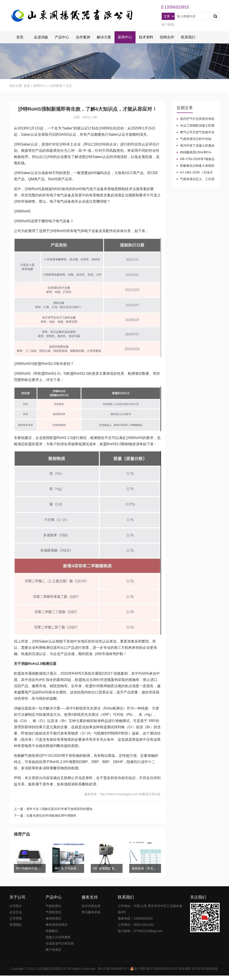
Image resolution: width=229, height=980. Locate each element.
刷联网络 (212, 969)
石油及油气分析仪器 (60, 943)
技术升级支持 (91, 906)
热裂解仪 (52, 931)
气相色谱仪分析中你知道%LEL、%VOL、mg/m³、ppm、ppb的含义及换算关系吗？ (195, 139)
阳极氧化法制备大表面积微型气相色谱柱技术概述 (196, 166)
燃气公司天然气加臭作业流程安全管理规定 (196, 132)
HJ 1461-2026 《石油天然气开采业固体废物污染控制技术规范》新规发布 (195, 173)
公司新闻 (56, 86)
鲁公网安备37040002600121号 (156, 969)
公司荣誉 (16, 918)
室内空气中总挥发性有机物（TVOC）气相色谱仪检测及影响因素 (196, 119)
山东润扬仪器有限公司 (51, 969)
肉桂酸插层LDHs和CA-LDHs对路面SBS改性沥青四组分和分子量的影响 (195, 152)
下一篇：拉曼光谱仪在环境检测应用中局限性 (45, 816)
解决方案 (104, 37)
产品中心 (62, 37)
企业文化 (16, 912)
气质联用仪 (53, 912)
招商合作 (167, 37)
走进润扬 (41, 37)
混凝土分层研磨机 (58, 937)
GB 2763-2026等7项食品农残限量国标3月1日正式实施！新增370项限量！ (196, 159)
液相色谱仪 (53, 918)
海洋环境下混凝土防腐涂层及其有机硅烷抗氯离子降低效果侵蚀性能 (196, 146)
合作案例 (83, 37)
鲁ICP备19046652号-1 (114, 969)
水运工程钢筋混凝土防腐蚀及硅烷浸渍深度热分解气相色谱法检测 (196, 126)
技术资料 (146, 37)
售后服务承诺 (91, 912)
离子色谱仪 (53, 950)
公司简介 (16, 906)
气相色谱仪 (53, 906)
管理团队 (16, 925)
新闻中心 (125, 37)
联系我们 (188, 37)
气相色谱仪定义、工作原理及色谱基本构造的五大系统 (196, 179)
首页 (20, 37)
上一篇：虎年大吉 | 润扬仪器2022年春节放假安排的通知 (53, 809)
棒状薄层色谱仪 (57, 925)
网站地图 (185, 969)
